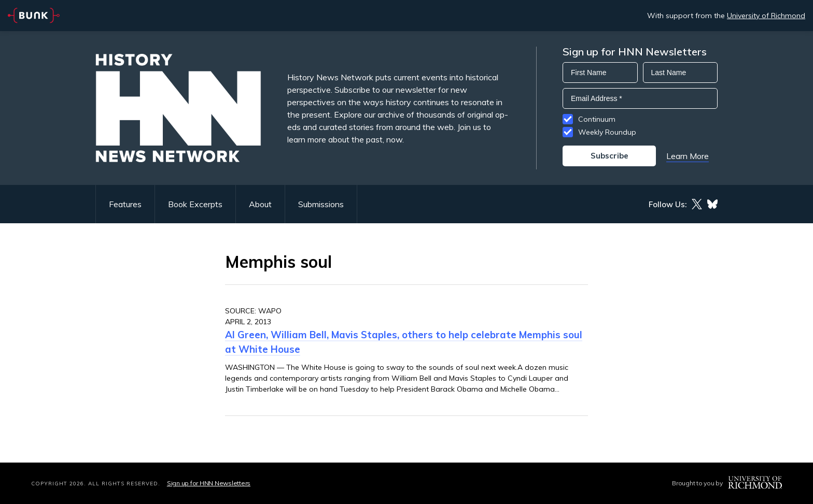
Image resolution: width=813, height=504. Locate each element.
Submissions (321, 204)
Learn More (688, 156)
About (260, 204)
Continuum (597, 119)
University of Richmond (766, 16)
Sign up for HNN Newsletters (209, 483)
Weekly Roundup (607, 132)
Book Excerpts (195, 204)
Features (125, 204)
